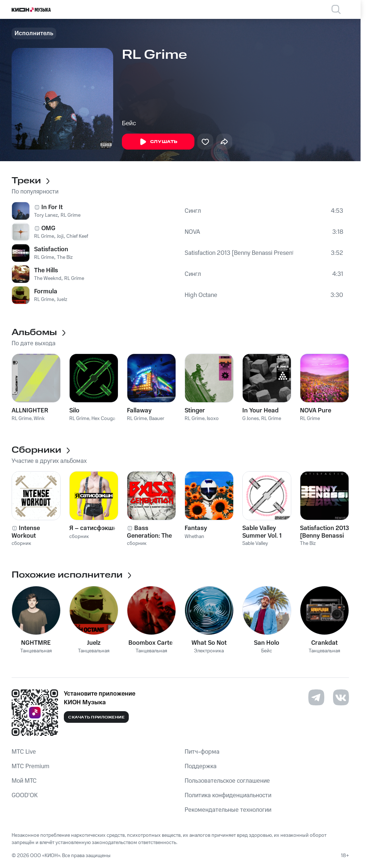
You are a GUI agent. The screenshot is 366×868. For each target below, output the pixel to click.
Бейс (129, 123)
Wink (39, 419)
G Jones (251, 419)
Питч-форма (202, 752)
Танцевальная (36, 651)
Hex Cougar (104, 419)
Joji (60, 236)
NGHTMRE (36, 643)
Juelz (62, 299)
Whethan (194, 537)
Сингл (193, 211)
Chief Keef (77, 236)
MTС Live (24, 752)
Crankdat (324, 643)
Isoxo (213, 419)
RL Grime (71, 215)
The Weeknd (48, 278)
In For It (52, 207)
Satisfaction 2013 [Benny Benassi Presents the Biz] (239, 253)
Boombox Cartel (151, 643)
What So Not (209, 643)
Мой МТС (24, 781)
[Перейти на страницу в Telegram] (316, 697)
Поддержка (201, 766)
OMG (48, 228)
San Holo (267, 643)
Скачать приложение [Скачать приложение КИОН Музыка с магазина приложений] (96, 717)
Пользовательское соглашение (227, 781)
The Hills (46, 270)
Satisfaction (51, 249)
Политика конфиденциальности (228, 795)
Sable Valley (255, 543)
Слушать (158, 142)
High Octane (201, 295)
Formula (46, 292)
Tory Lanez (46, 215)
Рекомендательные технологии (228, 810)
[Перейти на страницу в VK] (341, 697)
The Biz (65, 257)
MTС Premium (30, 766)
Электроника (209, 651)
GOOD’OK (25, 795)
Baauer (157, 419)
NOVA (192, 232)
